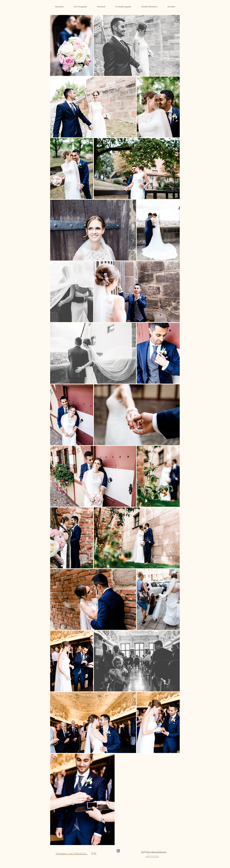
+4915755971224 (152, 857)
